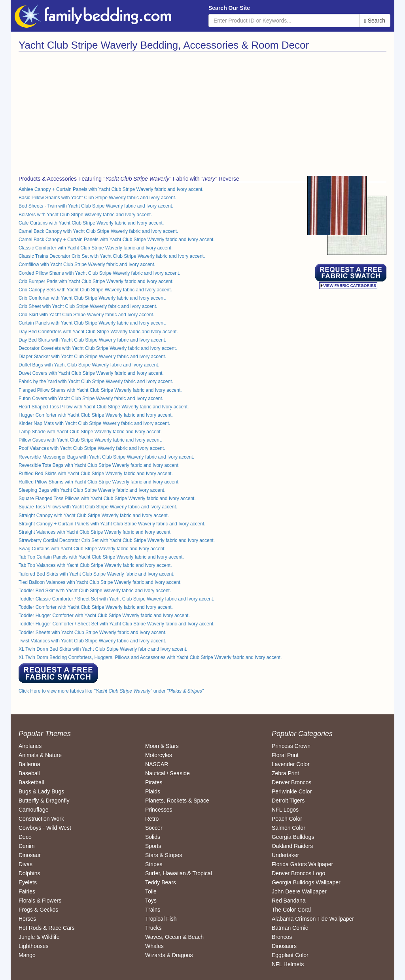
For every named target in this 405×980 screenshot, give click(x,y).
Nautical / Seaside (167, 773)
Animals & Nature (40, 755)
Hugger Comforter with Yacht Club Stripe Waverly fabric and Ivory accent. (96, 415)
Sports (153, 846)
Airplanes (30, 746)
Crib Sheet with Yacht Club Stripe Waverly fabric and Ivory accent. (88, 306)
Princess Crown (291, 746)
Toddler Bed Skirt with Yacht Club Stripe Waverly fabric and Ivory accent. (95, 591)
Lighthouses (34, 946)
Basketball (31, 782)
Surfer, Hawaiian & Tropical (179, 873)
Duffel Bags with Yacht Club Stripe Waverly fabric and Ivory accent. (89, 365)
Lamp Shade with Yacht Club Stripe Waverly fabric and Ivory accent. (90, 432)
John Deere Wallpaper (299, 891)
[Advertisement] (108, 111)
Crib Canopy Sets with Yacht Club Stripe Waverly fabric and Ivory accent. (95, 290)
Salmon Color (289, 828)
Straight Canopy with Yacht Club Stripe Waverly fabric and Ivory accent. (94, 515)
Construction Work (41, 819)
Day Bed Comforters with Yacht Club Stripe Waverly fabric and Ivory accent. (98, 332)
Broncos (282, 937)
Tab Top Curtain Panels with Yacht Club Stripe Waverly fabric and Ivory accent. (101, 557)
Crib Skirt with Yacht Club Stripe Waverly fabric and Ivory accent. (86, 315)
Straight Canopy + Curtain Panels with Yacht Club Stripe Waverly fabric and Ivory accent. (112, 524)
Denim (26, 846)
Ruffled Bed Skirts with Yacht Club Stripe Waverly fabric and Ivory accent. (96, 474)
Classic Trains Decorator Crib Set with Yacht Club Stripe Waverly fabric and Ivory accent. (112, 256)
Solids (153, 837)
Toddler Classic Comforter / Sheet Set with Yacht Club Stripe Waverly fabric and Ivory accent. (116, 599)
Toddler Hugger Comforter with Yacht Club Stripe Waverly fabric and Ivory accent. (104, 616)
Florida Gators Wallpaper (302, 864)
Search (375, 21)
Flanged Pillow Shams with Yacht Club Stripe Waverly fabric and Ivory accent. (100, 390)
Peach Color (287, 819)
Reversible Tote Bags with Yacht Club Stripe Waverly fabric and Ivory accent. (99, 465)
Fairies (27, 891)
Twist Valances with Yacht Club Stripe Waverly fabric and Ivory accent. (92, 641)
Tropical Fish (161, 919)
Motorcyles (159, 755)
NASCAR (157, 764)
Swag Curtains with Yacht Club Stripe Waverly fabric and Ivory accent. (92, 549)
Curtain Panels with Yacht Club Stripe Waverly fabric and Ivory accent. (92, 323)
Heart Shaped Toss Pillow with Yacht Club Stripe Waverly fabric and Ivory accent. (104, 407)
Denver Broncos (291, 782)
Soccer (154, 828)
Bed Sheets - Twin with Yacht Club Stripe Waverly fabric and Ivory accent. (96, 206)
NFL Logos (285, 810)
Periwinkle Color (292, 791)
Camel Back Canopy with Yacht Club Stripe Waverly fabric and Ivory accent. (98, 231)
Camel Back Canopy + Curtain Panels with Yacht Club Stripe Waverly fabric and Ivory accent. (117, 240)
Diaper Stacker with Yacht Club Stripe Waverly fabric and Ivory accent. (92, 357)
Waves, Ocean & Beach (174, 937)
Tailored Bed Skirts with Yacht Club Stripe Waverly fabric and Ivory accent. (97, 574)
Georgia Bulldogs (293, 837)
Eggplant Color (290, 955)
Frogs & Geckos (38, 910)
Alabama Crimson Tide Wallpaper (313, 919)
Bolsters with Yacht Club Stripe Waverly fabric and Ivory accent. (85, 215)
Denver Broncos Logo (298, 873)
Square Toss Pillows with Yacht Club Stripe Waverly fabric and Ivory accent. (98, 507)
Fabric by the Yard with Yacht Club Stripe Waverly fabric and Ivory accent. (96, 381)
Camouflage (34, 810)
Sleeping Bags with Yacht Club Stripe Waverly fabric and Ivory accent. (92, 490)
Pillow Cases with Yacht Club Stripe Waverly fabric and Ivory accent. (90, 440)
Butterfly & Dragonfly (44, 801)
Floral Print (285, 755)
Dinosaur (30, 855)
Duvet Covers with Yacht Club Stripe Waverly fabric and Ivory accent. (91, 373)
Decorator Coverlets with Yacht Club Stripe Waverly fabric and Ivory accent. (98, 348)
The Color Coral (291, 910)
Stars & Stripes (164, 855)
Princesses (159, 810)
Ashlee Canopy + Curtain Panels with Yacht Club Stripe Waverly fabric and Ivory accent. (111, 189)
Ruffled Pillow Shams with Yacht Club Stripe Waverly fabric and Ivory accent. (99, 482)
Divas (26, 864)
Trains (153, 910)
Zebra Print (285, 773)
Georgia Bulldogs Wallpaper (306, 882)
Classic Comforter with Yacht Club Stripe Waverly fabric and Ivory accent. (96, 248)
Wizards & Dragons (169, 955)
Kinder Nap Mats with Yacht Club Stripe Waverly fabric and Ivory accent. (94, 423)
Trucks (153, 928)
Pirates (154, 782)
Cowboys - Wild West (45, 828)
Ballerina (29, 764)
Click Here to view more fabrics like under (111, 691)
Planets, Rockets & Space (177, 801)
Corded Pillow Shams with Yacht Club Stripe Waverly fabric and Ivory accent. (99, 273)
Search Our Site (229, 8)
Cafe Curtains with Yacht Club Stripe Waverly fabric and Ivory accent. (91, 223)
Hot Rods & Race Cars (47, 928)
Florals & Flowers (40, 901)
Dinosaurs (284, 946)
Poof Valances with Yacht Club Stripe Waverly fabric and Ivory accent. (92, 448)
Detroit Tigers (288, 801)
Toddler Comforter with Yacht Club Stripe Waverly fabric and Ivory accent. (96, 607)
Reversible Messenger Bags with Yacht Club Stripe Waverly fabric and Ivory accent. (106, 457)
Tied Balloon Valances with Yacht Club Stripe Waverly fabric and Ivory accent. (100, 582)
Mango (27, 955)
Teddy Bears (161, 882)
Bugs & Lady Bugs (41, 791)
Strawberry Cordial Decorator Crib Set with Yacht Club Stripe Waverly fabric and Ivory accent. (117, 540)
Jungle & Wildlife (39, 937)
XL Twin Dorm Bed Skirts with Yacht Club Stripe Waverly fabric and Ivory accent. (103, 649)
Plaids (153, 791)
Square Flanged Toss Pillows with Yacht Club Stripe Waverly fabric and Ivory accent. (107, 498)
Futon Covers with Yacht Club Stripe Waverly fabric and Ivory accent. (91, 398)
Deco (25, 837)
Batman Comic (290, 928)
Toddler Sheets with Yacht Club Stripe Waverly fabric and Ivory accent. (93, 633)
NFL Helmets (288, 964)
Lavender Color (291, 764)
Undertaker (285, 855)
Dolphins (29, 873)
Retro (152, 819)
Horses (27, 919)
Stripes (154, 864)
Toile (151, 891)
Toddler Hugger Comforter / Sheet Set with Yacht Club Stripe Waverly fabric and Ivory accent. (116, 624)
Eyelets (28, 882)
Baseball (29, 773)
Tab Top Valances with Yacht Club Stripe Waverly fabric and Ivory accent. (95, 565)
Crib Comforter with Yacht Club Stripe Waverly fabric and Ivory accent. (92, 298)
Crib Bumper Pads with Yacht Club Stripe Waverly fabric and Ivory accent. (96, 281)
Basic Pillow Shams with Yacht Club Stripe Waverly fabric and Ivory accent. (97, 198)
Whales (154, 946)
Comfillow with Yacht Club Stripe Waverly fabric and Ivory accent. (87, 264)
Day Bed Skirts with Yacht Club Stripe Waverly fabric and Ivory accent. (92, 340)
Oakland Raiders (292, 846)
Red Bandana (289, 901)
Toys (151, 901)
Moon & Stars (162, 746)
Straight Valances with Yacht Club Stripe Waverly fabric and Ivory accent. (95, 532)
